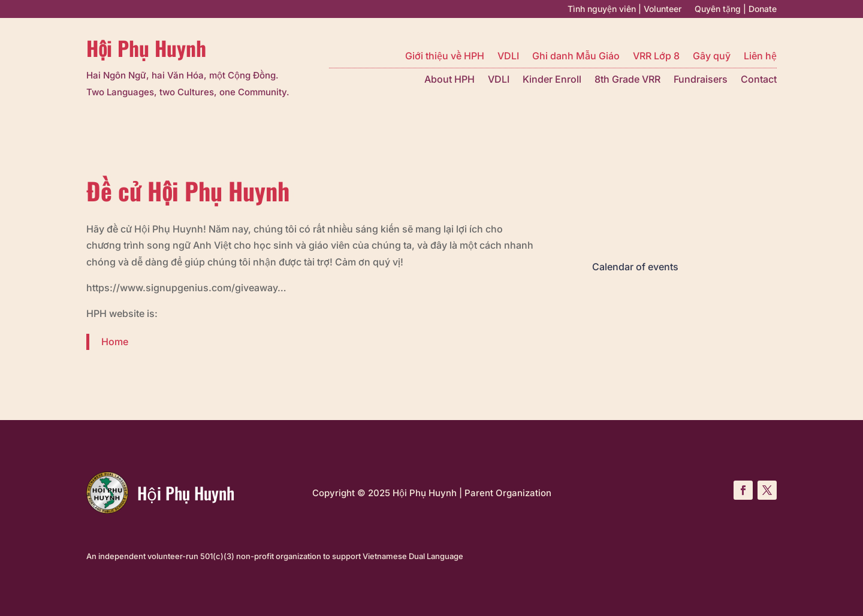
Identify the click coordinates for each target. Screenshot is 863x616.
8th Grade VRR (627, 80)
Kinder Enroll (552, 80)
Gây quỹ (712, 57)
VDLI (508, 57)
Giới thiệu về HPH (445, 57)
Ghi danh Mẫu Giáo (576, 57)
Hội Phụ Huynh (146, 48)
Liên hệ (760, 57)
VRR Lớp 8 (656, 57)
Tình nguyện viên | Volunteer (624, 9)
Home (115, 342)
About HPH (449, 80)
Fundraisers (701, 80)
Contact (759, 80)
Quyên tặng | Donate (736, 9)
